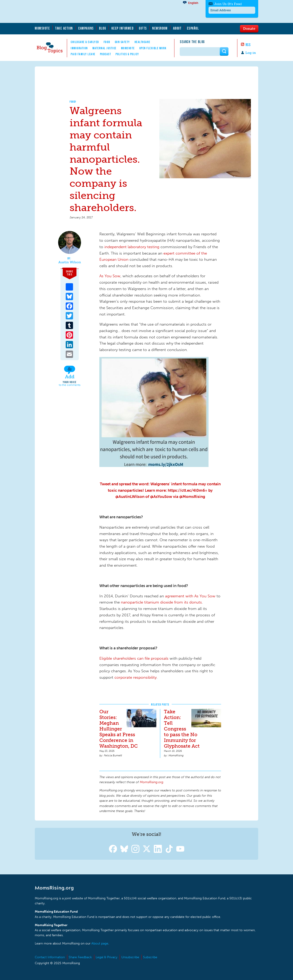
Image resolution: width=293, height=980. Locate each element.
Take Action (64, 28)
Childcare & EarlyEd (85, 42)
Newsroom (160, 28)
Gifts (143, 28)
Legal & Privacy (107, 957)
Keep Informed (123, 28)
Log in (251, 53)
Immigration (79, 48)
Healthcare (142, 42)
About (177, 28)
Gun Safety (122, 42)
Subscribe (150, 957)
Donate (249, 28)
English (193, 3)
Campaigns (86, 28)
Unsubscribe (130, 957)
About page (100, 943)
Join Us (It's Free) (228, 4)
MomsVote (42, 28)
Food (107, 42)
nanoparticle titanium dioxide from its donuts (161, 602)
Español (193, 28)
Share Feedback (80, 957)
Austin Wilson (70, 262)
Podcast (106, 54)
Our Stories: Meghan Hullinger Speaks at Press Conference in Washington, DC (119, 729)
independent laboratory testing (132, 247)
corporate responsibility (136, 677)
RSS (248, 45)
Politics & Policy (127, 54)
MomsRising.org (79, 11)
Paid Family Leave (83, 54)
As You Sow (110, 276)
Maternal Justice (104, 48)
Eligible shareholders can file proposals (134, 658)
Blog (103, 28)
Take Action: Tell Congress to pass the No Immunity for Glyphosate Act (182, 729)
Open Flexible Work (153, 48)
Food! (73, 102)
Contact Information (50, 957)
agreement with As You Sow (190, 596)
